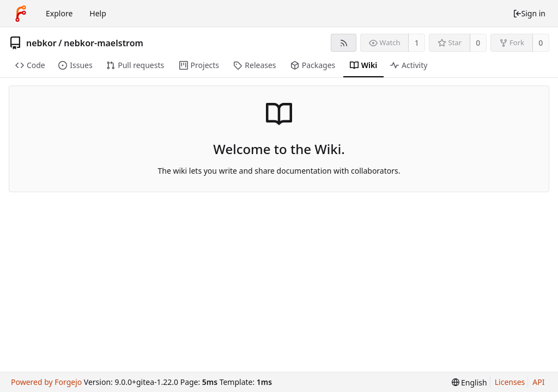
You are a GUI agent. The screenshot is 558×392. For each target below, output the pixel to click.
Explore (59, 13)
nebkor (41, 43)
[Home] (21, 14)
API (538, 382)
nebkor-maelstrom (104, 43)
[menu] (469, 382)
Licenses (510, 382)
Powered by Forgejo (46, 382)
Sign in (529, 13)
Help (98, 13)
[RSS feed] (344, 43)
